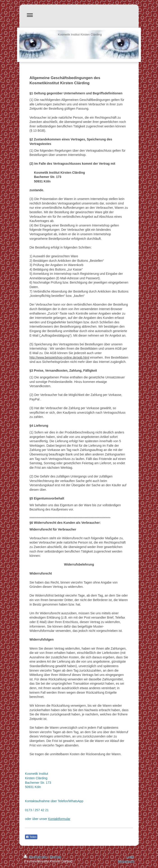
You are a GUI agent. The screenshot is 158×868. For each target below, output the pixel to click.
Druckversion (36, 857)
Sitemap (55, 857)
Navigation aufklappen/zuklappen (79, 15)
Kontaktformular (59, 819)
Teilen (31, 837)
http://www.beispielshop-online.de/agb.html (59, 357)
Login (130, 857)
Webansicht (126, 861)
